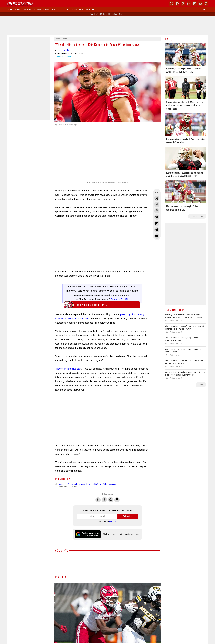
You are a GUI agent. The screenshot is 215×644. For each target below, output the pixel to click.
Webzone (20, 4)
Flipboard (195, 4)
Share (204, 9)
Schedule (56, 9)
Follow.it (113, 520)
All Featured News (197, 216)
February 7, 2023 (119, 298)
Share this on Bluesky (157, 217)
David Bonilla (64, 50)
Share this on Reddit (157, 230)
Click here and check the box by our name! (121, 533)
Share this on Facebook (157, 204)
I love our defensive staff (69, 367)
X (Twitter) (172, 4)
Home (10, 9)
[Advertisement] (107, 26)
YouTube (200, 4)
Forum (46, 9)
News (17, 9)
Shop (88, 9)
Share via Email (157, 236)
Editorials (27, 9)
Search (206, 4)
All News (201, 385)
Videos (38, 9)
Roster (66, 9)
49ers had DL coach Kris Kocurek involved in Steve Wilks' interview (87, 483)
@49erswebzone (64, 57)
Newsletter (78, 9)
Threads (111, 497)
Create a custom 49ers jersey (91, 303)
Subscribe (128, 515)
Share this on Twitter (157, 198)
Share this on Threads (157, 211)
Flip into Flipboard (157, 223)
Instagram (117, 497)
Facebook (104, 497)
